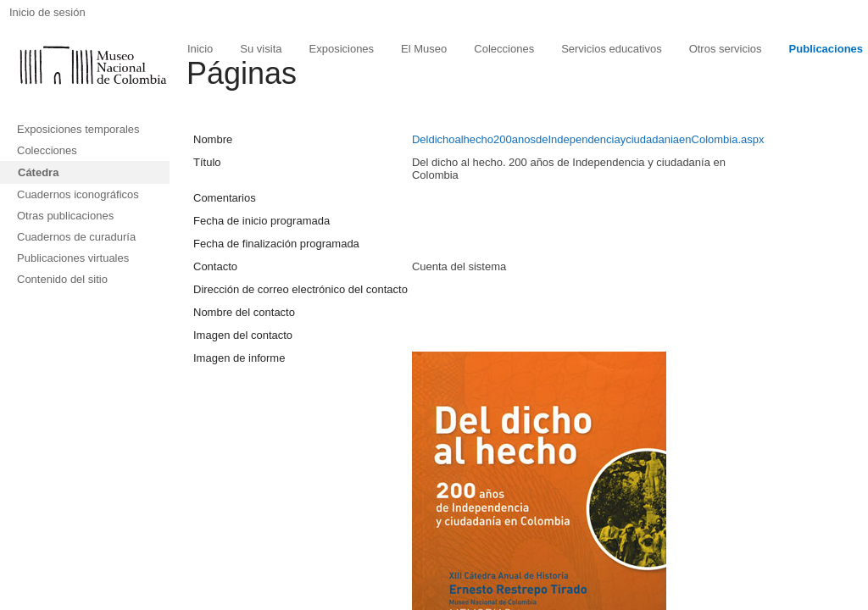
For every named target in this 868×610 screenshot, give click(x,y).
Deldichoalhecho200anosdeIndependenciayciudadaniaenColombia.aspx (588, 139)
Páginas (242, 73)
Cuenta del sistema (459, 266)
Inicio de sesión (47, 12)
